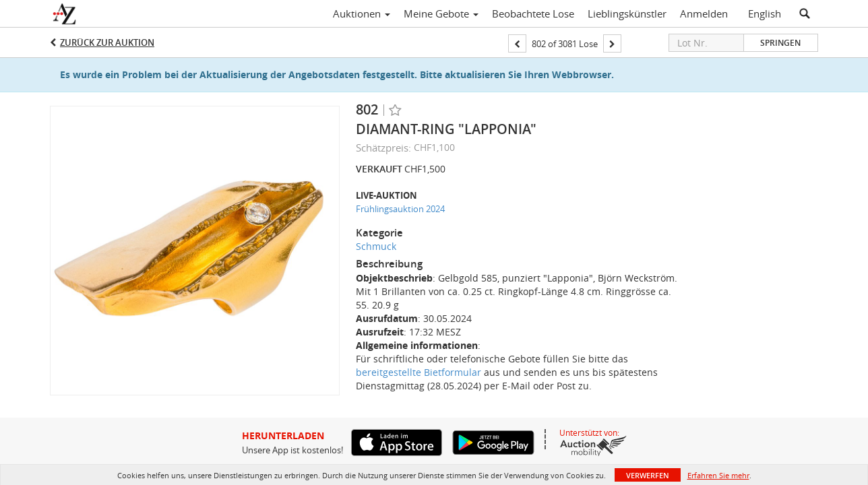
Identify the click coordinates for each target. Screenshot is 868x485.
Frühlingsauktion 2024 (400, 209)
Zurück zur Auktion (107, 42)
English (765, 13)
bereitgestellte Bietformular (418, 372)
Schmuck (376, 246)
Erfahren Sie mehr (718, 475)
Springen (780, 43)
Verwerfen (648, 475)
